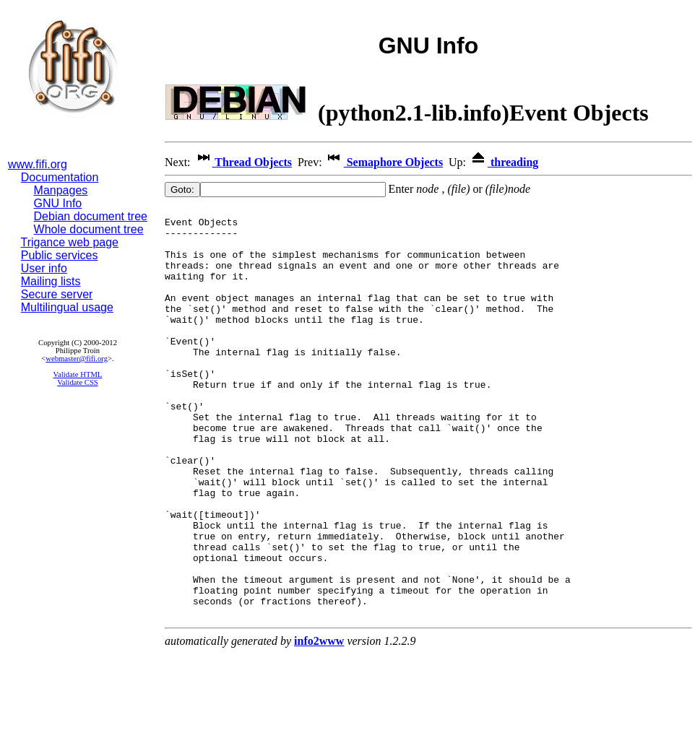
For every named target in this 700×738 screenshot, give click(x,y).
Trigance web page (70, 242)
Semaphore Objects (384, 162)
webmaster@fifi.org (77, 359)
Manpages (61, 190)
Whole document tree (89, 229)
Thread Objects (243, 162)
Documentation (60, 177)
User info (44, 268)
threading (504, 162)
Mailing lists (51, 281)
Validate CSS (78, 382)
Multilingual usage (67, 307)
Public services (60, 255)
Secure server (57, 294)
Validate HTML (78, 374)
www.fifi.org (38, 164)
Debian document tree (91, 216)
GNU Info (58, 203)
